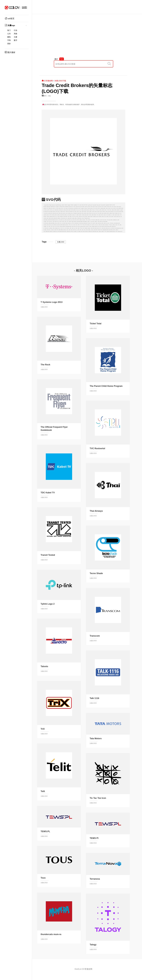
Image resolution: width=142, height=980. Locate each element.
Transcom (95, 636)
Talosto (44, 666)
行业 (16, 30)
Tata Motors (96, 738)
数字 (16, 40)
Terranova (95, 879)
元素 (16, 37)
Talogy (93, 945)
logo (62, 59)
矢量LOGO (61, 242)
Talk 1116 (94, 698)
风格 (16, 34)
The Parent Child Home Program (106, 386)
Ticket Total (95, 324)
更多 (9, 44)
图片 (56, 59)
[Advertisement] (83, 37)
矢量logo (10, 25)
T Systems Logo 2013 (52, 302)
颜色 (9, 37)
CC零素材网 (47, 81)
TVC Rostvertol (97, 448)
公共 (9, 34)
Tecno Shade (96, 573)
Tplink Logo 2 (48, 604)
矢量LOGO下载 (60, 81)
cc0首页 (10, 19)
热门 (9, 30)
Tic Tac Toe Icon (98, 798)
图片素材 (10, 52)
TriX (43, 729)
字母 (9, 40)
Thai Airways (96, 511)
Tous (43, 878)
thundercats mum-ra (51, 934)
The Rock (45, 365)
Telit (43, 791)
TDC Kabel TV (48, 493)
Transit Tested (48, 555)
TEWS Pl (94, 838)
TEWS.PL (45, 831)
